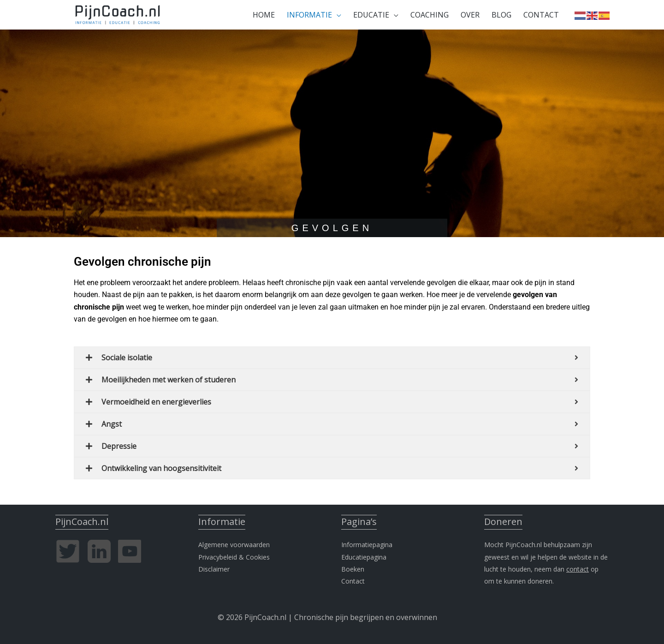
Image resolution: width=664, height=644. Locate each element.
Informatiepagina (367, 545)
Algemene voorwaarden (234, 545)
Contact (353, 581)
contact (578, 569)
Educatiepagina (364, 557)
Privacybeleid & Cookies (234, 557)
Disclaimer (214, 569)
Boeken (353, 569)
